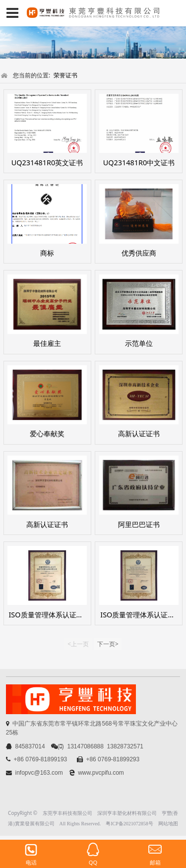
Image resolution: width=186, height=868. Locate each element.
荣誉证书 (65, 75)
